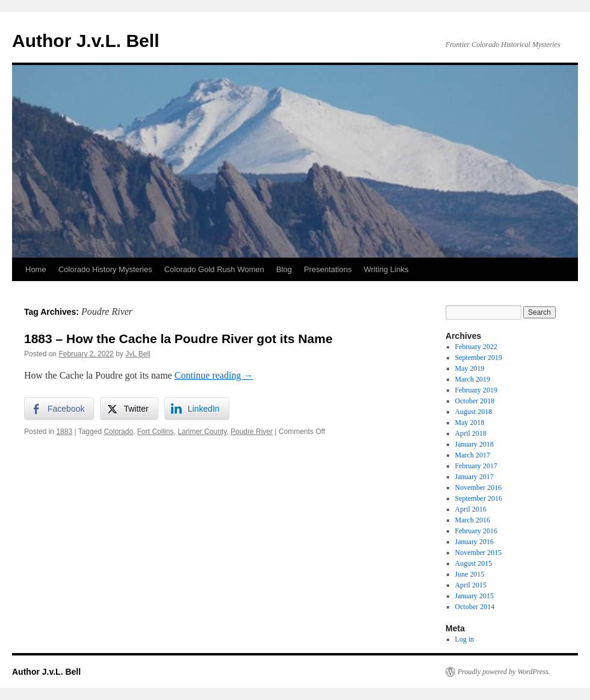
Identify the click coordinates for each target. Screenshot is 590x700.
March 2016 (473, 520)
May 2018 (470, 423)
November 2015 (479, 553)
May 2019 (470, 368)
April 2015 (471, 585)
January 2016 (474, 542)
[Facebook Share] (59, 409)
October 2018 (475, 401)
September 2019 (479, 358)
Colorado (118, 432)
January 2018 (474, 444)
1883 (64, 432)
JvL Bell (138, 354)
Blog (284, 269)
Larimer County (202, 432)
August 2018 (474, 412)
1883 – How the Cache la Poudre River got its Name (178, 339)
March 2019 (473, 379)
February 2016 (476, 531)
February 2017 (476, 466)
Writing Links (386, 269)
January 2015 (474, 596)
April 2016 (471, 509)
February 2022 (476, 347)
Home (36, 269)
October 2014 (475, 607)
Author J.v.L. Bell (85, 41)
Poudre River (252, 432)
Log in (465, 639)
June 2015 (470, 574)
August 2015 (474, 563)
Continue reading (214, 375)
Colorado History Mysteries (105, 269)
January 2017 (474, 477)
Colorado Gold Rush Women (214, 269)
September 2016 (479, 498)
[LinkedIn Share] (197, 409)
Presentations (328, 269)
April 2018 (471, 433)
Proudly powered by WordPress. (504, 672)
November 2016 (479, 488)
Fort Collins (156, 432)
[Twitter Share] (129, 409)
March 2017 (473, 455)
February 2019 (476, 390)
